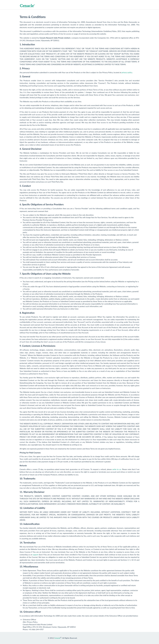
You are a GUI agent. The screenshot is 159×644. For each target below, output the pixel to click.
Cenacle (57, 638)
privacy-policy (127, 72)
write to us (117, 469)
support (36, 555)
